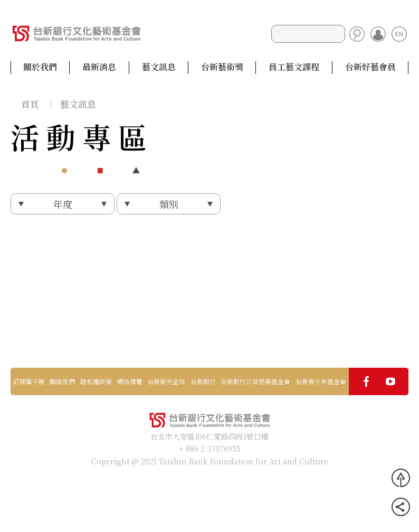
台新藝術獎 (222, 67)
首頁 (30, 104)
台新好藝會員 (370, 67)
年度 (63, 204)
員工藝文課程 (294, 67)
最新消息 (99, 67)
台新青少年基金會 (321, 381)
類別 (169, 204)
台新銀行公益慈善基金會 (255, 381)
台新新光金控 (166, 381)
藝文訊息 (159, 67)
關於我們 (40, 67)
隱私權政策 (96, 381)
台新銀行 (203, 381)
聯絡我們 (62, 381)
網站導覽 (130, 381)
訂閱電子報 (29, 381)
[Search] (308, 34)
